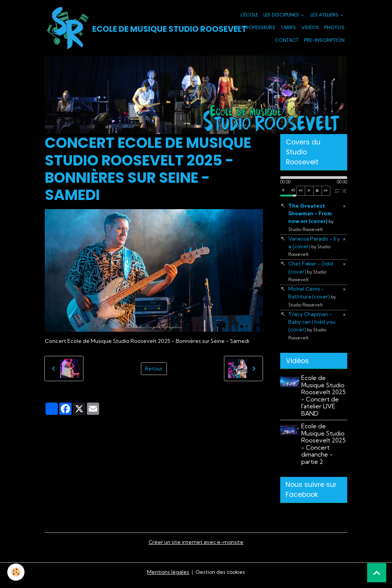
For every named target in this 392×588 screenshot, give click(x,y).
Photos (334, 28)
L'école (249, 16)
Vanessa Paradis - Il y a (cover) (314, 248)
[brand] (123, 28)
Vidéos (310, 28)
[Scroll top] (377, 573)
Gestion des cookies (220, 578)
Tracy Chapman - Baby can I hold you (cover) (313, 330)
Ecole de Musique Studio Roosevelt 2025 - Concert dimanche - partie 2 (324, 449)
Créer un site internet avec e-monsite (196, 548)
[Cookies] (16, 572)
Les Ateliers (325, 16)
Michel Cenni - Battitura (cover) (313, 300)
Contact (287, 40)
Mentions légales (167, 578)
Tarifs (288, 28)
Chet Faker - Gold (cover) (311, 274)
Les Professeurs (255, 28)
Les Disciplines (282, 16)
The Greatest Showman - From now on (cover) (311, 219)
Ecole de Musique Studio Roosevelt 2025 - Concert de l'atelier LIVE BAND (324, 401)
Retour (154, 370)
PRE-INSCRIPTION (324, 40)
